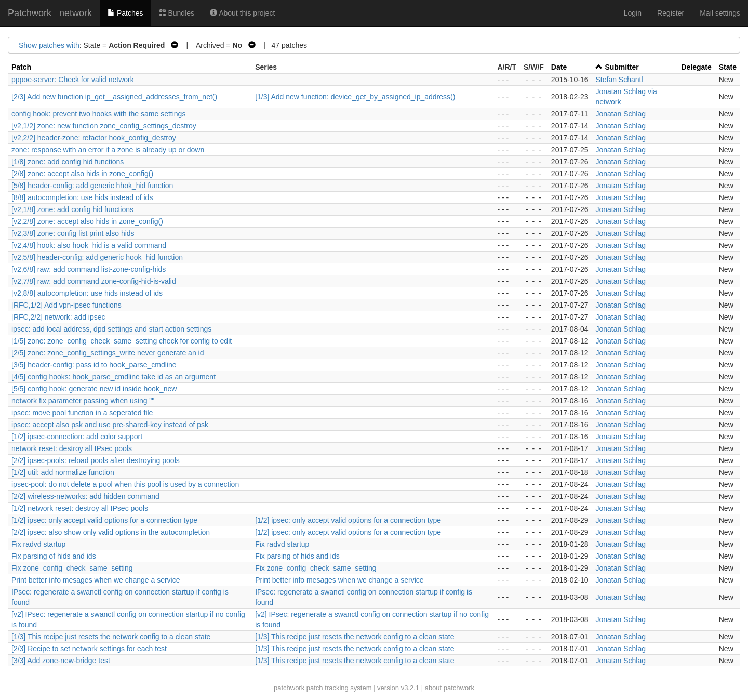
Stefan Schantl (619, 80)
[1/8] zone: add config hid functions (68, 162)
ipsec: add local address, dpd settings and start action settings (111, 329)
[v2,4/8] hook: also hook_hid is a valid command (89, 245)
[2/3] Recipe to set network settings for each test (89, 649)
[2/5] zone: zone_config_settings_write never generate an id (108, 353)
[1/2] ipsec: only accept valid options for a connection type (104, 520)
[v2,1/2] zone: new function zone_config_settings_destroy (104, 126)
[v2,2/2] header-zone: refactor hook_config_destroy (94, 138)
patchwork (289, 688)
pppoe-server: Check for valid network (73, 80)
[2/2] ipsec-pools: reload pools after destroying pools (96, 460)
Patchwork (30, 13)
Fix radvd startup (38, 544)
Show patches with (49, 45)
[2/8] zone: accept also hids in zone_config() (82, 174)
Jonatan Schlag (620, 114)
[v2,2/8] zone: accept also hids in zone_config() (87, 221)
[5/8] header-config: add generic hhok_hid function (92, 186)
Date (559, 67)
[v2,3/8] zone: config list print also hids (73, 233)
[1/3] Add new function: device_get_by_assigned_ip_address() (355, 97)
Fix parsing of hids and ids (54, 556)
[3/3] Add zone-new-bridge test (61, 661)
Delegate (696, 67)
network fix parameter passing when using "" (83, 401)
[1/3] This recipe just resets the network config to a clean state (111, 637)
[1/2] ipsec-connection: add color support (77, 437)
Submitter (622, 67)
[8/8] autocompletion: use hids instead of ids (82, 197)
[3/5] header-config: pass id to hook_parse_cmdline (94, 365)
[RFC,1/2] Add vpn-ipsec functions (66, 305)
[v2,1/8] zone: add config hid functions (72, 209)
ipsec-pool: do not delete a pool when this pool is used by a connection (125, 484)
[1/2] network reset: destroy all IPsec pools (80, 508)
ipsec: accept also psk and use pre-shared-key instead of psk (110, 425)
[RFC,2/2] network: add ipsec (58, 317)
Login (633, 13)
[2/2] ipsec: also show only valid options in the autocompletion (111, 532)
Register (671, 13)
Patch (21, 67)
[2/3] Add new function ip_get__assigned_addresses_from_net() (114, 97)
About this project (242, 13)
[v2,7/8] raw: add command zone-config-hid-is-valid (94, 281)
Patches (125, 13)
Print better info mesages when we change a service (96, 580)
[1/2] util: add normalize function (63, 472)
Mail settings (720, 13)
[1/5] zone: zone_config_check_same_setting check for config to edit (122, 341)
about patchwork (450, 688)
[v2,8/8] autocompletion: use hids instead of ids (87, 293)
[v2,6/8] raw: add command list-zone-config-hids (89, 269)
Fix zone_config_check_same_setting (72, 568)
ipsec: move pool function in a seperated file (82, 413)
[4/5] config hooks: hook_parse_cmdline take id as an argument (113, 377)
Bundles (177, 13)
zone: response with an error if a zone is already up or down (108, 150)
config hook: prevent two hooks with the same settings (98, 114)
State (728, 67)
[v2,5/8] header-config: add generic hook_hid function (97, 257)
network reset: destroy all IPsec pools (72, 448)
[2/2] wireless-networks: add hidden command (85, 496)
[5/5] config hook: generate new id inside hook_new (94, 389)
